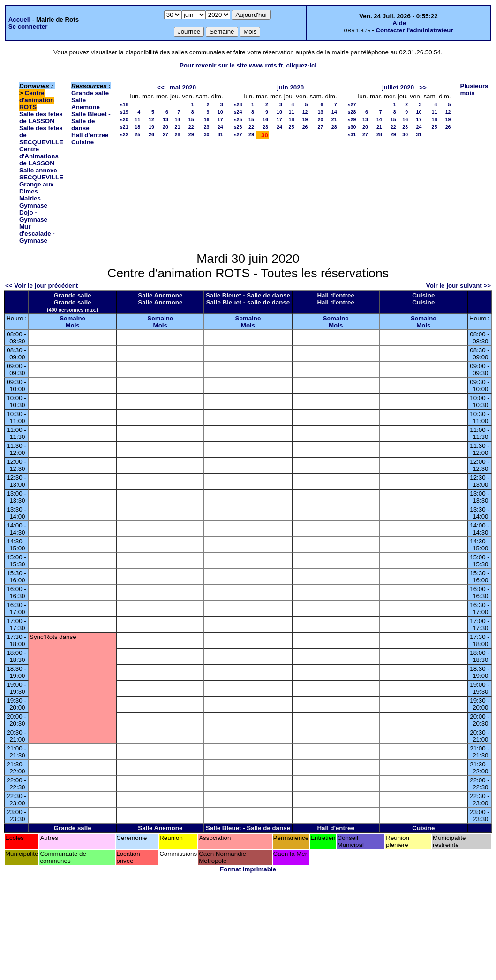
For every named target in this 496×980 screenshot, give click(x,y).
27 (165, 134)
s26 (238, 127)
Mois (72, 325)
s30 (352, 127)
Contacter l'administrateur (414, 30)
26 (151, 134)
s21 (124, 127)
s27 (238, 134)
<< (161, 87)
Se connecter (28, 26)
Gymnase (33, 205)
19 (151, 127)
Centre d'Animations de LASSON (39, 156)
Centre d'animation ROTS (37, 100)
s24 (238, 112)
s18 (124, 104)
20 (165, 127)
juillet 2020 (398, 87)
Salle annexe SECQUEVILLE (41, 174)
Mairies (30, 198)
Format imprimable (248, 869)
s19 (124, 112)
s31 (352, 134)
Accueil (19, 19)
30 (207, 134)
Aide (399, 23)
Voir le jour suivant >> (458, 286)
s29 (352, 119)
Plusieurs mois (474, 89)
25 (137, 134)
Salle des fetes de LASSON (41, 118)
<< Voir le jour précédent (41, 286)
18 (137, 127)
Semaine (72, 318)
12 (151, 119)
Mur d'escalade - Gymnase (37, 234)
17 (220, 119)
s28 (352, 112)
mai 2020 (183, 87)
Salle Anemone (86, 104)
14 (178, 119)
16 (207, 119)
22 (191, 127)
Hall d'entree (90, 135)
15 (191, 119)
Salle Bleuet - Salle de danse (91, 121)
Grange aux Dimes (36, 188)
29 (191, 134)
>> (423, 87)
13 (165, 119)
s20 (124, 119)
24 (220, 127)
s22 (124, 134)
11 (137, 119)
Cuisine (83, 142)
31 (220, 134)
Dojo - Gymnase (33, 216)
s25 (238, 119)
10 (220, 112)
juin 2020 (290, 87)
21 (178, 127)
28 (178, 134)
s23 (238, 104)
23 (207, 127)
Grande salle (90, 93)
